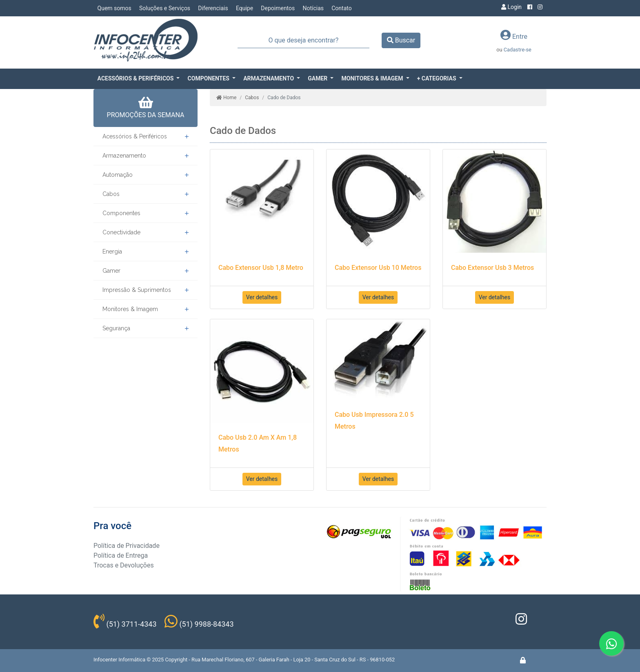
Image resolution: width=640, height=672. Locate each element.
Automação (118, 175)
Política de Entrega (121, 555)
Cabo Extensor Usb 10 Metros (378, 268)
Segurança (116, 328)
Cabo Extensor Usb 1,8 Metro (261, 268)
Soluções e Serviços (165, 8)
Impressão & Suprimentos (137, 290)
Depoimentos (278, 8)
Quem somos (114, 8)
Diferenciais (213, 8)
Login (511, 7)
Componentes (121, 213)
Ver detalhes (262, 297)
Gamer (111, 271)
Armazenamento (124, 156)
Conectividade (121, 232)
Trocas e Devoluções (124, 565)
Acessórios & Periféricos (135, 136)
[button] (139, 79)
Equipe (244, 8)
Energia (112, 251)
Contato (341, 8)
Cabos (111, 194)
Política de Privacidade (127, 546)
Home (226, 98)
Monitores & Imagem (130, 309)
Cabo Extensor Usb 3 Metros (492, 268)
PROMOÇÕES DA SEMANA (146, 107)
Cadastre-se (518, 50)
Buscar (401, 40)
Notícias (313, 8)
